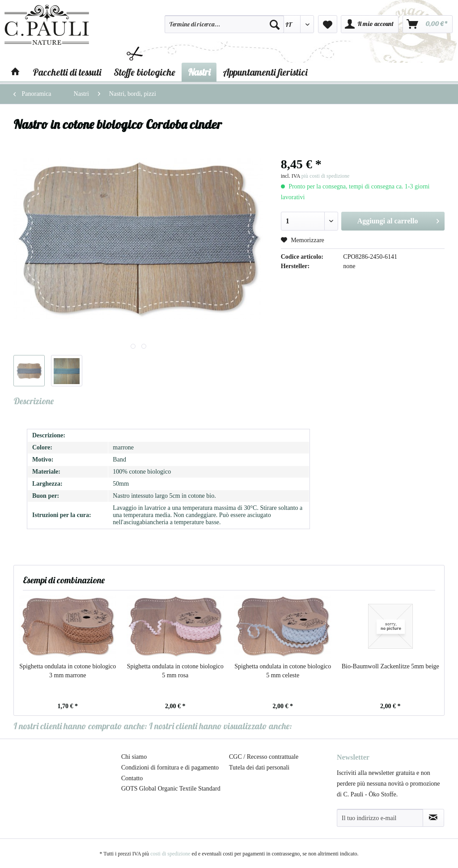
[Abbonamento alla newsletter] (433, 818)
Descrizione (34, 401)
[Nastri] (199, 72)
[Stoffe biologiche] (144, 72)
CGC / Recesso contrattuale (264, 757)
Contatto (132, 778)
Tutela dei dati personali (259, 768)
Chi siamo (134, 757)
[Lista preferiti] (328, 24)
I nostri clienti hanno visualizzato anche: (221, 726)
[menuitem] (224, 28)
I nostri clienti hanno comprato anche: (80, 726)
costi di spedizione (170, 854)
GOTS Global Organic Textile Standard (171, 789)
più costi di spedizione (326, 176)
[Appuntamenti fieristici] (265, 72)
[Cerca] (275, 24)
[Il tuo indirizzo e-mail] (380, 818)
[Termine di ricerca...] (224, 24)
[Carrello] (428, 24)
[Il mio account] (370, 24)
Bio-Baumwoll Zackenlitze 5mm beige (390, 666)
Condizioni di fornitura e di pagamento (170, 768)
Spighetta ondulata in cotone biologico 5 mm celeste (283, 671)
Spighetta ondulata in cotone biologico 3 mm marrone (68, 671)
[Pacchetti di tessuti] (67, 72)
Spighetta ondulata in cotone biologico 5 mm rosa (175, 671)
